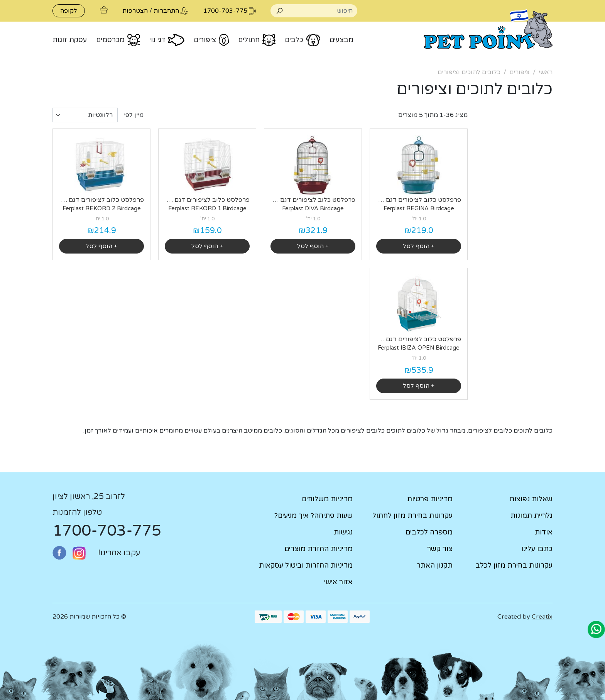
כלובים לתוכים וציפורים (469, 72)
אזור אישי (338, 582)
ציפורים (520, 72)
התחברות (166, 11)
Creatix (542, 617)
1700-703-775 (107, 531)
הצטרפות (135, 11)
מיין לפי (134, 115)
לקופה (69, 11)
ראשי (546, 72)
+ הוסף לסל (419, 246)
